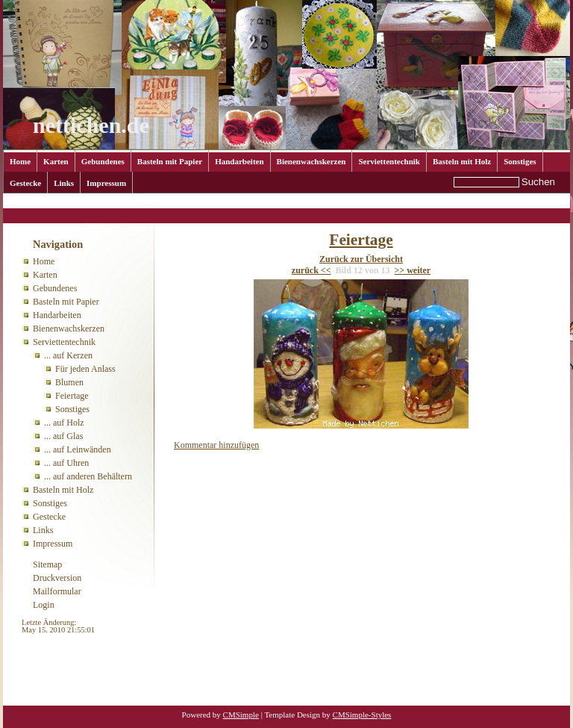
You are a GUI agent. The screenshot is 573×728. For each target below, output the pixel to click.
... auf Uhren (66, 463)
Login (44, 605)
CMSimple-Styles (362, 715)
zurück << (311, 270)
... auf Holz (64, 423)
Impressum (106, 183)
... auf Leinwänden (78, 449)
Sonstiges (520, 161)
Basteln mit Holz (462, 161)
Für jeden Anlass (85, 369)
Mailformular (57, 591)
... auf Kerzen (146, 202)
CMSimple (241, 715)
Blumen (69, 382)
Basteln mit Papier (170, 161)
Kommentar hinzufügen (216, 445)
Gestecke (25, 183)
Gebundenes (103, 161)
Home (20, 161)
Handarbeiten (239, 161)
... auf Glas (63, 436)
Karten (56, 161)
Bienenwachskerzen (311, 161)
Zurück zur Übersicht (361, 259)
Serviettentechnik (389, 161)
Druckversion (57, 578)
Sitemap (47, 564)
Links (64, 183)
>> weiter (413, 270)
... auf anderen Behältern (88, 476)
